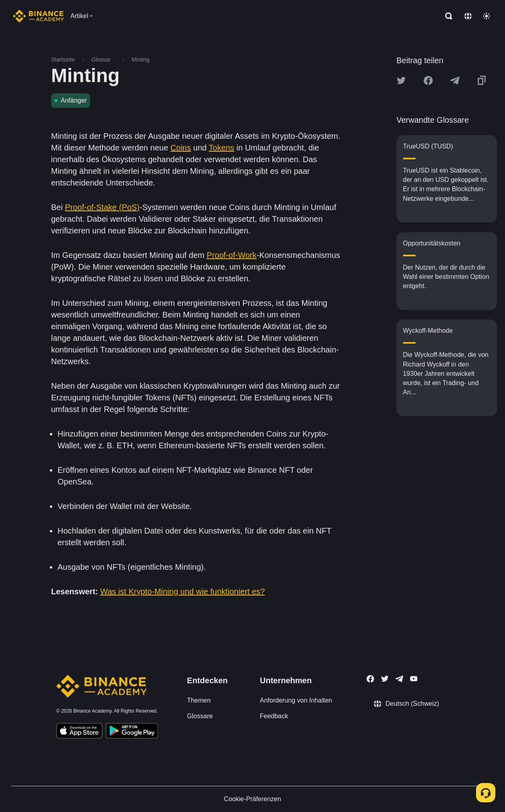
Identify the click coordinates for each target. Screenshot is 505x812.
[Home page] (38, 16)
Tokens (221, 148)
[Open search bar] (446, 16)
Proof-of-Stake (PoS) (102, 207)
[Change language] (468, 16)
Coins (181, 148)
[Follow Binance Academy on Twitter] (385, 679)
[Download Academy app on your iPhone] (79, 732)
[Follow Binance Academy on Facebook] (370, 679)
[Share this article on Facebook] (428, 80)
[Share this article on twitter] (401, 80)
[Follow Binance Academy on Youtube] (414, 679)
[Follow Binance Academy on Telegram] (399, 679)
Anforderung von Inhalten (296, 700)
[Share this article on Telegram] (455, 80)
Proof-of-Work (232, 255)
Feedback (274, 716)
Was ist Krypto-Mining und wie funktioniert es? (182, 591)
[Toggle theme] (487, 16)
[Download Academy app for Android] (132, 732)
